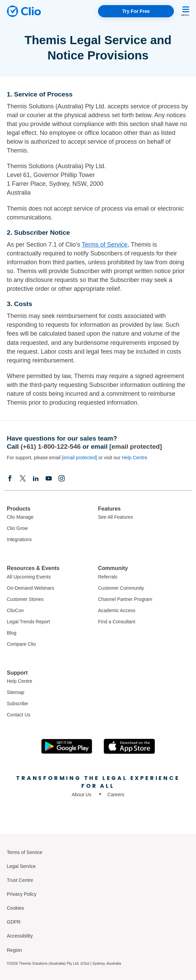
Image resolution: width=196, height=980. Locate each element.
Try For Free (136, 11)
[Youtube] (49, 478)
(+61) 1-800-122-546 (51, 447)
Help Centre (135, 458)
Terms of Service (104, 245)
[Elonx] (23, 478)
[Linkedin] (36, 478)
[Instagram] (62, 478)
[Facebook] (10, 478)
